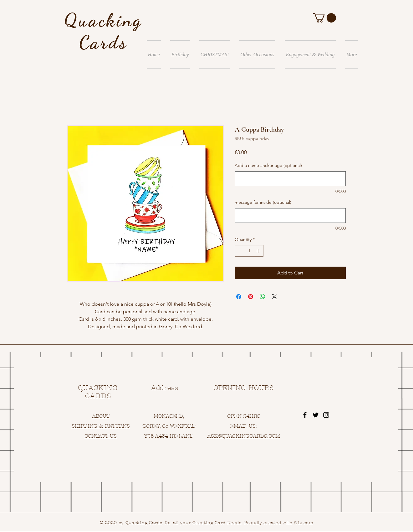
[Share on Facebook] (239, 297)
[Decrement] (240, 251)
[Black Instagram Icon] (326, 415)
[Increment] (259, 251)
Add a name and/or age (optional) (268, 165)
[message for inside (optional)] (290, 216)
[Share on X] (274, 297)
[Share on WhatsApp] (263, 297)
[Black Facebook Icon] (305, 415)
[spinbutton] (249, 251)
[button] (324, 18)
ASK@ (214, 436)
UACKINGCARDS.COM (253, 436)
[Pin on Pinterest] (251, 297)
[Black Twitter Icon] (316, 415)
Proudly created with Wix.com (279, 523)
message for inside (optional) (263, 202)
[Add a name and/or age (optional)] (290, 179)
